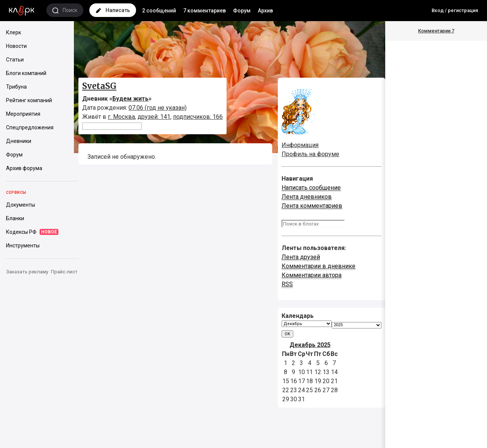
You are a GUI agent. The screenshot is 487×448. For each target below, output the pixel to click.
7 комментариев (204, 11)
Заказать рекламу (27, 272)
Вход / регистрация (455, 10)
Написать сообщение (311, 188)
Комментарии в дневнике (319, 266)
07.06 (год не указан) (158, 108)
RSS (287, 284)
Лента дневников (307, 197)
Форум (242, 11)
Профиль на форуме (310, 154)
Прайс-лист (64, 272)
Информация (300, 145)
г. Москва (121, 117)
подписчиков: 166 (198, 117)
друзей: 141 (154, 117)
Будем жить (130, 99)
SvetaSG (99, 86)
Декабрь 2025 (310, 345)
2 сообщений (159, 11)
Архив (265, 11)
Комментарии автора (312, 275)
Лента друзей (301, 257)
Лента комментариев (312, 206)
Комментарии (436, 31)
